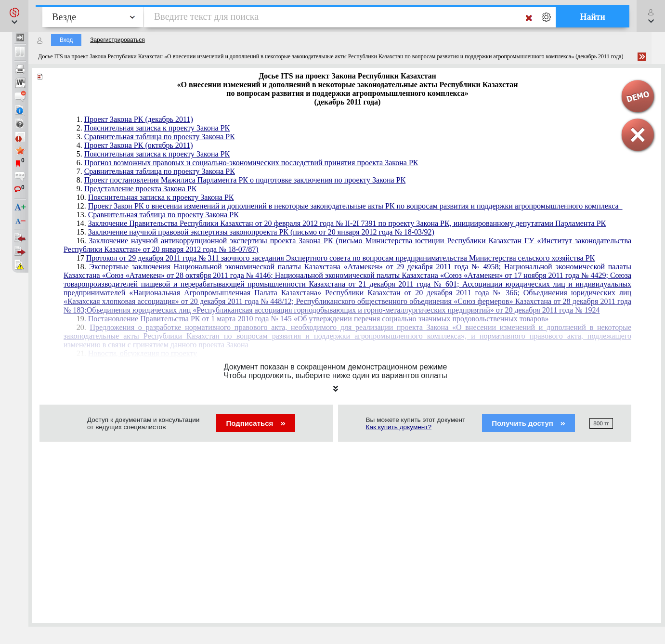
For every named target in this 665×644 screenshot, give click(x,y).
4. (135, 145)
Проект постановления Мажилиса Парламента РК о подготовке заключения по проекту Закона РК (245, 180)
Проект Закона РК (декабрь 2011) (139, 119)
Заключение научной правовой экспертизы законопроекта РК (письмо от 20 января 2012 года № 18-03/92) (261, 232)
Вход (66, 40)
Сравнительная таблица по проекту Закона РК (160, 137)
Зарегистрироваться (117, 40)
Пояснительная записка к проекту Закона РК (157, 128)
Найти (593, 17)
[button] (14, 16)
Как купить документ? (399, 427)
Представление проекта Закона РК (141, 189)
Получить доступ (528, 423)
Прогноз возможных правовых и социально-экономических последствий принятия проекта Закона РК (251, 163)
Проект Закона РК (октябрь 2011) (139, 145)
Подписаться (255, 423)
